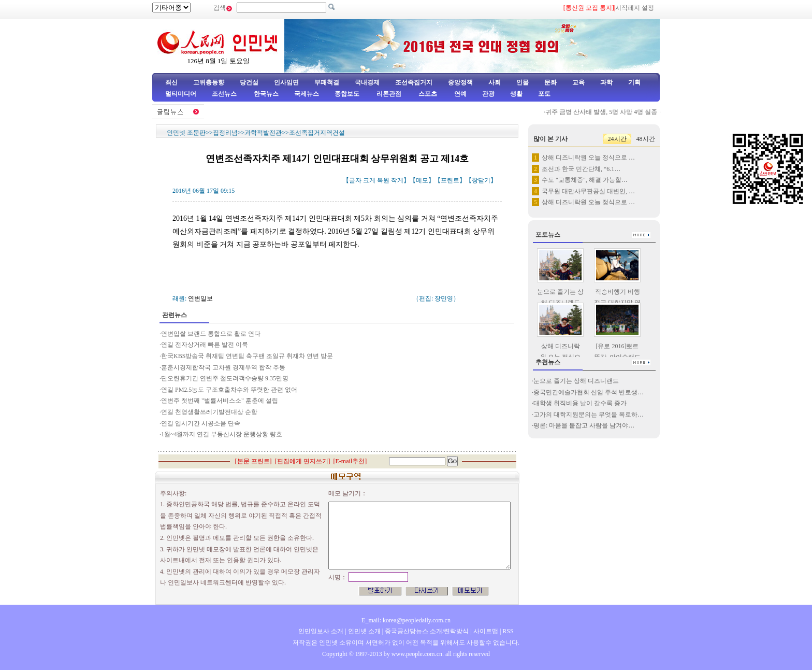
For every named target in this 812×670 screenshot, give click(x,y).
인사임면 (286, 82)
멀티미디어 (181, 94)
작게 (397, 180)
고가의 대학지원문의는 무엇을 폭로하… (589, 415)
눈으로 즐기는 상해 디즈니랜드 (576, 381)
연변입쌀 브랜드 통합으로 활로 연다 (211, 334)
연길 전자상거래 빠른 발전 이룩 (205, 345)
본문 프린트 (253, 461)
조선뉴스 (225, 94)
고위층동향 (209, 82)
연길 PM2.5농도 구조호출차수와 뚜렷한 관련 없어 (229, 390)
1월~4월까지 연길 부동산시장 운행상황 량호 (222, 434)
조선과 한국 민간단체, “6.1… (581, 169)
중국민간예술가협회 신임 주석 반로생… (589, 392)
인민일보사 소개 (321, 631)
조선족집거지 (414, 82)
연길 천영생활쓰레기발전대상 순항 (209, 412)
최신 (171, 82)
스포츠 (427, 94)
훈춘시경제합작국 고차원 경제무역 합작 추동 (223, 367)
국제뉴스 (307, 94)
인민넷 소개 (364, 631)
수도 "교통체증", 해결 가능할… (585, 180)
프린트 (450, 180)
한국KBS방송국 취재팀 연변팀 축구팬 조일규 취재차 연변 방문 (248, 356)
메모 (422, 180)
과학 (606, 82)
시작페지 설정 (635, 8)
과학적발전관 (263, 133)
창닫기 (481, 180)
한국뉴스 (266, 94)
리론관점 (389, 94)
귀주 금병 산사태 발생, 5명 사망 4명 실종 (607, 112)
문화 (550, 82)
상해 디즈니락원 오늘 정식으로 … (588, 158)
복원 (383, 180)
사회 (495, 82)
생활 (516, 94)
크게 (369, 180)
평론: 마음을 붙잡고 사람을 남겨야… (584, 425)
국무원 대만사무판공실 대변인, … (588, 191)
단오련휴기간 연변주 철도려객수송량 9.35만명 (225, 378)
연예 (460, 94)
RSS (508, 631)
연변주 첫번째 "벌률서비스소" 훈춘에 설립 (220, 401)
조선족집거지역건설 (317, 133)
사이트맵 (486, 631)
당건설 (249, 82)
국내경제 (367, 82)
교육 (578, 82)
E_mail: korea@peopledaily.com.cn (406, 620)
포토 (544, 94)
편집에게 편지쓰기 (303, 461)
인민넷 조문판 (186, 133)
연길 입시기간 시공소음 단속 (201, 423)
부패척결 (327, 82)
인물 (523, 82)
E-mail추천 (350, 461)
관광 (488, 94)
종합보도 (347, 94)
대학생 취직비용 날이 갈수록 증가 (580, 403)
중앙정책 (460, 82)
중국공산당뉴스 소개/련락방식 (427, 631)
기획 (634, 82)
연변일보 (200, 298)
